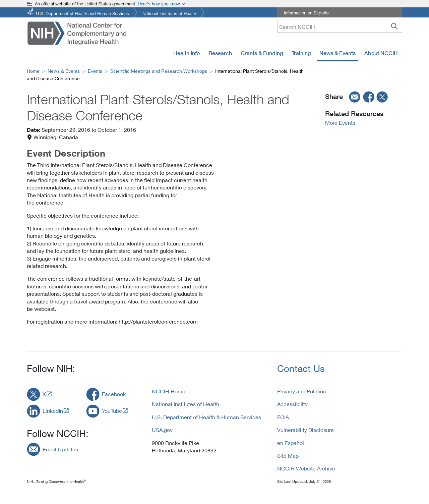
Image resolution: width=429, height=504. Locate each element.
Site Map (288, 456)
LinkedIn (53, 411)
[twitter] (382, 97)
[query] (340, 27)
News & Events (338, 53)
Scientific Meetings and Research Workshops (159, 71)
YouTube (112, 411)
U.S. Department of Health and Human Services (82, 13)
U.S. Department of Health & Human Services (206, 417)
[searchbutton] (394, 26)
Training (301, 53)
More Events (340, 123)
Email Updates (60, 449)
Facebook (114, 394)
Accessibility (292, 404)
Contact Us (301, 368)
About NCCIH (381, 53)
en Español (291, 443)
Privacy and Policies (301, 391)
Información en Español (307, 13)
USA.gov (162, 430)
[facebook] (369, 97)
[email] (353, 97)
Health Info (187, 53)
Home (33, 71)
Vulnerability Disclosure (305, 430)
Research (220, 53)
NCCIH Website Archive (306, 468)
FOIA (283, 417)
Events (95, 71)
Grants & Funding (262, 53)
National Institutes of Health (169, 13)
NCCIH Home (169, 391)
